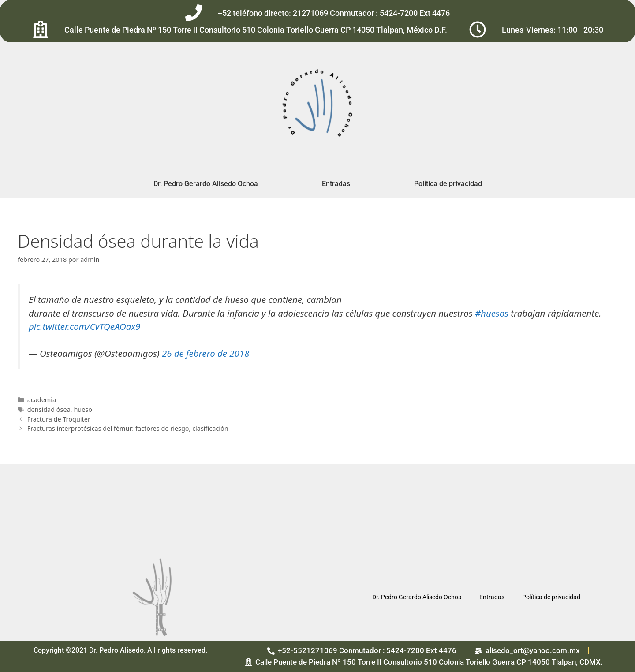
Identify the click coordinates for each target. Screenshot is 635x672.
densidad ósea (49, 409)
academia (42, 400)
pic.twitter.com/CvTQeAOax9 (84, 326)
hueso (83, 409)
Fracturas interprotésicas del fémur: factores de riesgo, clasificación (128, 428)
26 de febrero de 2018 (205, 353)
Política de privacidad (448, 184)
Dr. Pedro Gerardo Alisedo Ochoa (206, 184)
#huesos (492, 313)
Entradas (336, 184)
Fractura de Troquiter (59, 419)
